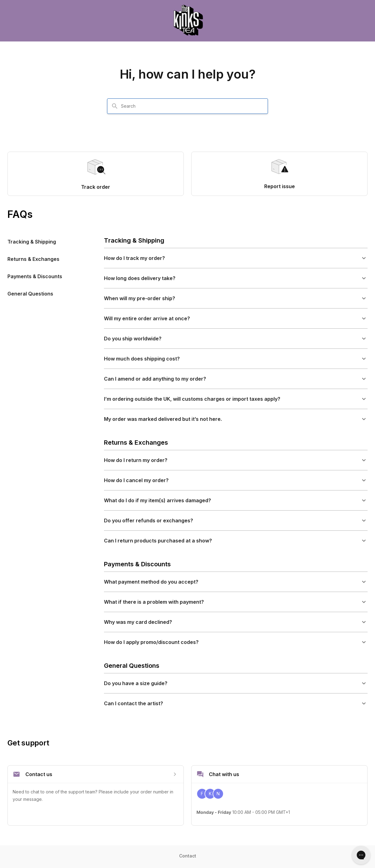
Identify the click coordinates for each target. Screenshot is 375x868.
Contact (188, 856)
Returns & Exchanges (33, 259)
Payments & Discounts (35, 276)
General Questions (30, 294)
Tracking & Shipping (32, 242)
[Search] (115, 106)
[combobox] (191, 106)
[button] (236, 258)
